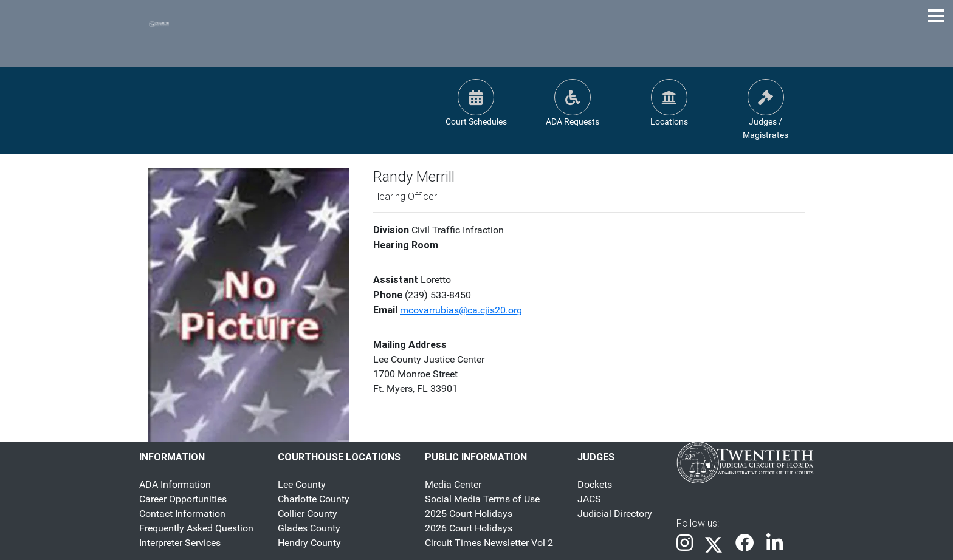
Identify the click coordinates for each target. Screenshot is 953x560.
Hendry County (309, 543)
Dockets (595, 484)
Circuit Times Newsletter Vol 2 (489, 543)
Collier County (308, 514)
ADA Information (175, 484)
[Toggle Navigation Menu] (936, 16)
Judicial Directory (615, 514)
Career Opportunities (183, 499)
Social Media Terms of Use (482, 499)
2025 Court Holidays (469, 514)
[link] (685, 544)
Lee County (302, 484)
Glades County (309, 528)
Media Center (453, 484)
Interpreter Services (180, 543)
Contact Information (182, 514)
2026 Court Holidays (469, 528)
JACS (589, 499)
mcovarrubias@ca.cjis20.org (461, 310)
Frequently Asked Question (196, 528)
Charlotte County (314, 499)
